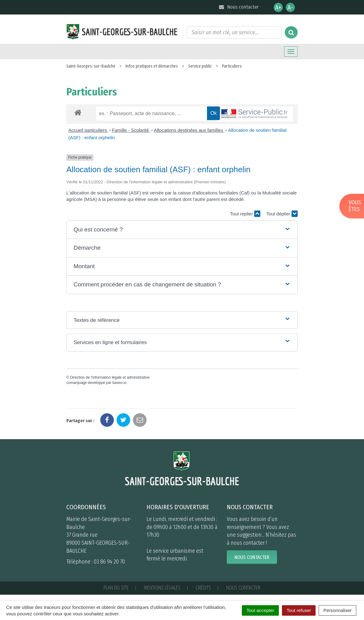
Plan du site (116, 588)
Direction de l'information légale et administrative (110, 377)
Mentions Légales (162, 588)
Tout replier (245, 214)
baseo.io (119, 383)
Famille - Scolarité (131, 130)
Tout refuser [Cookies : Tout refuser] (299, 610)
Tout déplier (282, 214)
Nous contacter (238, 7)
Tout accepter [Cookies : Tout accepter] (260, 610)
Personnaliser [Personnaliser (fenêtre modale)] (337, 610)
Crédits (203, 588)
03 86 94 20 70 (109, 562)
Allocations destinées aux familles (189, 130)
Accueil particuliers (88, 130)
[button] (182, 230)
